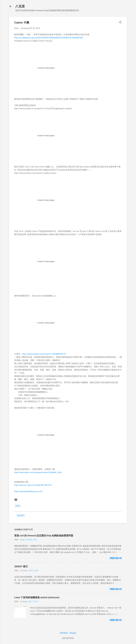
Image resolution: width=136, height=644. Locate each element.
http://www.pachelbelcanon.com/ (29, 491)
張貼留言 (21, 515)
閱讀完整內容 (116, 558)
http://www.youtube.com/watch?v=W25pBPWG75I (44, 354)
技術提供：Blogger (68, 633)
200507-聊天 (21, 566)
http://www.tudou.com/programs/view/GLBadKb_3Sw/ (38, 472)
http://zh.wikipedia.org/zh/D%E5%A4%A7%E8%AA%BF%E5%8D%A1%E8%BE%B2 (49, 38)
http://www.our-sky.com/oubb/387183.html (33, 485)
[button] (120, 22)
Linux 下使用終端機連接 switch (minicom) (37, 597)
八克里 (20, 6)
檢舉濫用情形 (68, 638)
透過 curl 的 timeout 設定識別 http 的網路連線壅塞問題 (44, 536)
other (18, 506)
